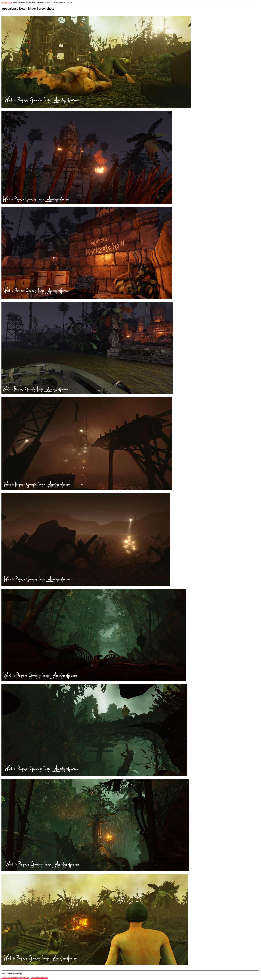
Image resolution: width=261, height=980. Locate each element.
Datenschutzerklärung (39, 978)
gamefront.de (7, 2)
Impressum (25, 978)
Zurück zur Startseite (10, 978)
